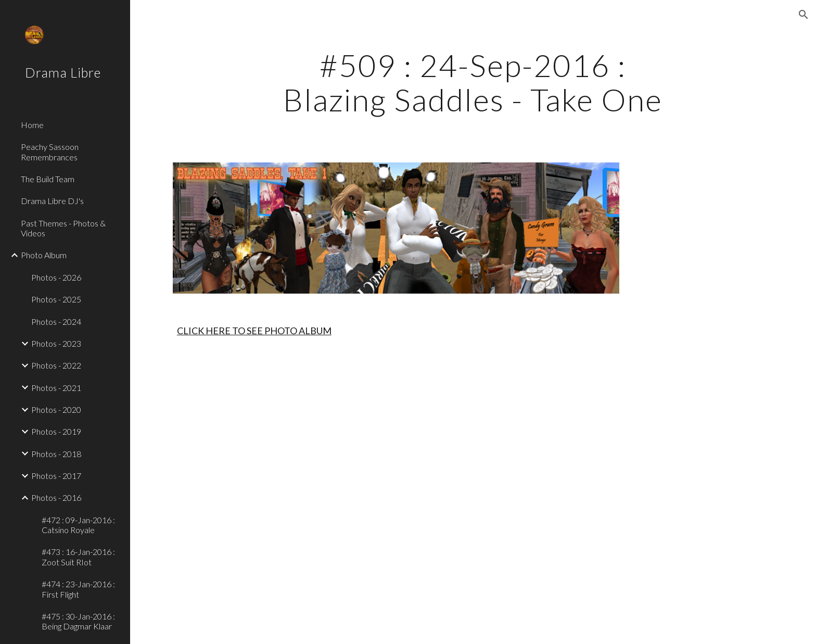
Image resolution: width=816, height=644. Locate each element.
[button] (804, 15)
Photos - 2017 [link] (56, 476)
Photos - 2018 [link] (56, 454)
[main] (473, 82)
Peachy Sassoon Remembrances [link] (50, 151)
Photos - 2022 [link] (56, 365)
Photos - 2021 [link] (56, 388)
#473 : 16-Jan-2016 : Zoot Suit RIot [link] (78, 557)
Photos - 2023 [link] (56, 343)
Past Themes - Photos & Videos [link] (63, 228)
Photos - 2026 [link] (56, 277)
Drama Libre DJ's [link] (52, 201)
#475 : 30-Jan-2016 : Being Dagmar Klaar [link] (78, 621)
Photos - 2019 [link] (56, 431)
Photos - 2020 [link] (56, 409)
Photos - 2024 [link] (56, 321)
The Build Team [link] (48, 179)
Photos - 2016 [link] (56, 497)
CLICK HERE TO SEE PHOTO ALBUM (254, 331)
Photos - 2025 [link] (56, 299)
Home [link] (32, 125)
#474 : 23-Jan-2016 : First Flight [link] (78, 589)
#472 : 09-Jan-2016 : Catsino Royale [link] (78, 525)
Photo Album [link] (44, 255)
